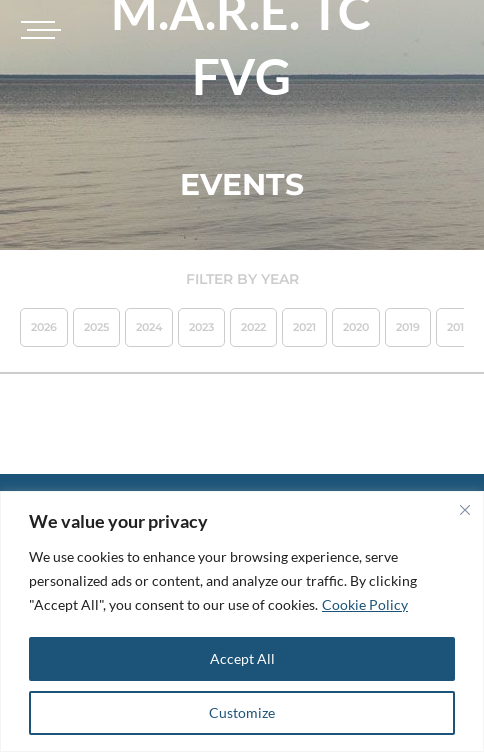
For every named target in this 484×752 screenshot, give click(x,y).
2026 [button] (44, 327)
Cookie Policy (365, 604)
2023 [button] (201, 327)
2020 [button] (356, 327)
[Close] (465, 510)
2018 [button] (459, 327)
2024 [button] (149, 327)
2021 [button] (304, 327)
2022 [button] (253, 327)
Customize (242, 712)
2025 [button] (96, 327)
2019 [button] (408, 327)
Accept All (242, 658)
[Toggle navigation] (38, 30)
